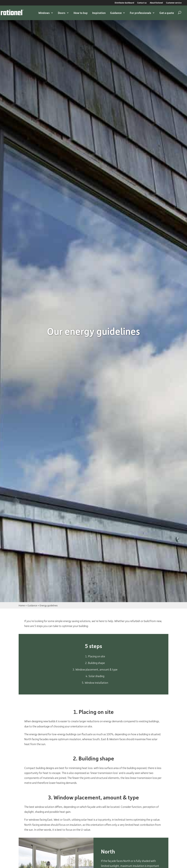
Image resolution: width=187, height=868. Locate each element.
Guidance (116, 13)
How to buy (81, 13)
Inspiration (99, 13)
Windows (44, 13)
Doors (62, 13)
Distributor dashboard (124, 3)
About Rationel (156, 3)
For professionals (141, 13)
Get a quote (167, 13)
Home (22, 605)
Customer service (174, 3)
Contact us (142, 3)
